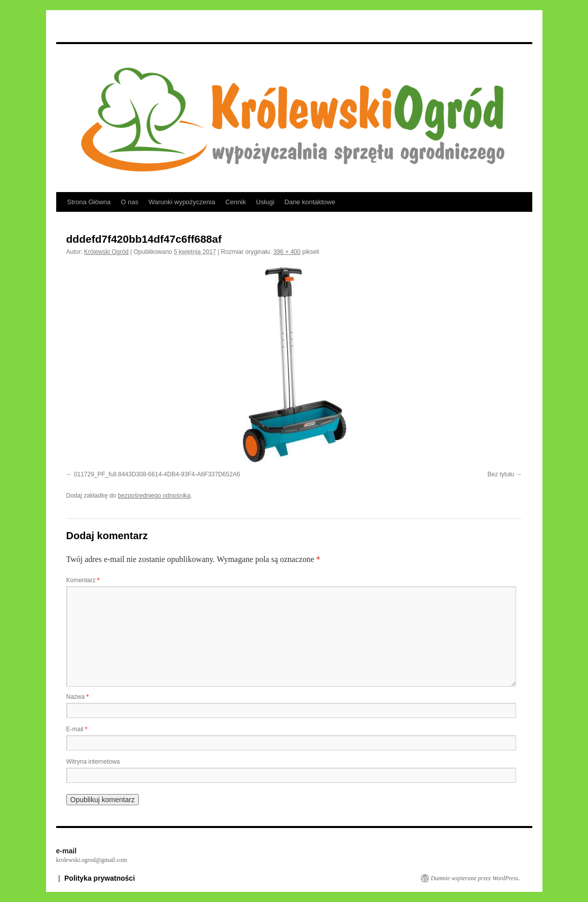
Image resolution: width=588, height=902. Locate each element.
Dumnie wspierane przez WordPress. (476, 878)
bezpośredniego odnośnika (154, 496)
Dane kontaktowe (310, 202)
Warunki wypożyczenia (182, 202)
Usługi (265, 202)
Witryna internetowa (93, 762)
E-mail (77, 729)
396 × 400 (287, 252)
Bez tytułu (501, 474)
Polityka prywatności (100, 878)
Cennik (236, 202)
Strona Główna (89, 202)
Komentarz (83, 580)
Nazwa (78, 697)
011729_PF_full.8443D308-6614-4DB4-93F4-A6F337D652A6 (157, 474)
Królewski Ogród (106, 252)
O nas (130, 202)
